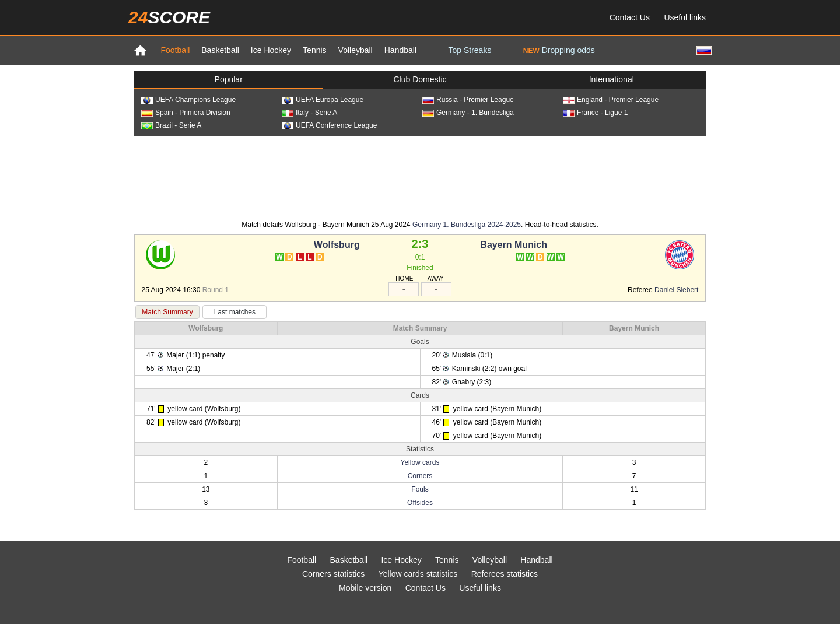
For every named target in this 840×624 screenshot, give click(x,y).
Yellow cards (420, 462)
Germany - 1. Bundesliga (468, 113)
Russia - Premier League (468, 100)
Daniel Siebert (676, 290)
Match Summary (167, 312)
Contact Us (630, 17)
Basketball (220, 50)
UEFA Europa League (323, 100)
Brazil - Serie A (171, 125)
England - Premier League (611, 100)
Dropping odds (559, 50)
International (612, 79)
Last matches (235, 312)
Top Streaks (470, 50)
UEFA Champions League (188, 100)
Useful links (685, 17)
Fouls (420, 489)
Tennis (314, 50)
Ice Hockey (271, 50)
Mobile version (365, 588)
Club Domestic (420, 79)
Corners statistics (333, 574)
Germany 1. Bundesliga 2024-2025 (467, 225)
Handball (400, 50)
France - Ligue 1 (595, 113)
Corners (420, 476)
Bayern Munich (514, 245)
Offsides (420, 503)
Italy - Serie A (309, 113)
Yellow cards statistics (418, 574)
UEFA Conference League (329, 125)
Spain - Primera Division (186, 113)
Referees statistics (505, 574)
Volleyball (356, 50)
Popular (229, 79)
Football (175, 50)
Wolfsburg (337, 245)
